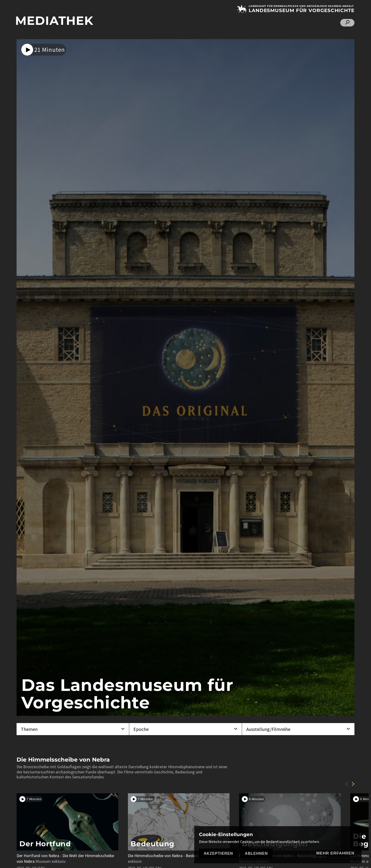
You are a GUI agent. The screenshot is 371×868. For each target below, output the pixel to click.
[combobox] (73, 729)
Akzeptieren (218, 853)
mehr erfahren (335, 853)
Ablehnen (256, 853)
